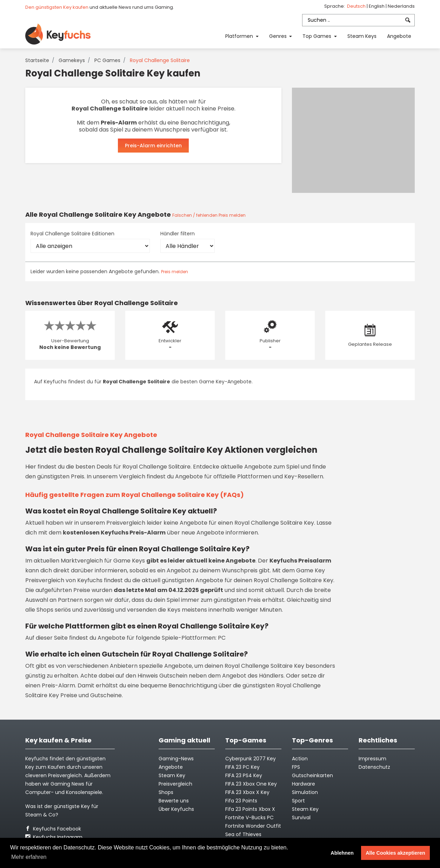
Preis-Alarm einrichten (153, 146)
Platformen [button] (240, 36)
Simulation (305, 792)
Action (300, 759)
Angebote (399, 36)
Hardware (304, 784)
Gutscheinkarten (312, 775)
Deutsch (357, 6)
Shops (166, 792)
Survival (301, 817)
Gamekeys (72, 60)
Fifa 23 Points (241, 801)
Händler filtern (178, 234)
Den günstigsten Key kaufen (57, 7)
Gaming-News (176, 759)
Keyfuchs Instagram (54, 837)
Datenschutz (374, 767)
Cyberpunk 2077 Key (251, 759)
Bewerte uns (174, 801)
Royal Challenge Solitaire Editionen (72, 234)
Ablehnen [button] (342, 853)
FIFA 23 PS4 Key (244, 775)
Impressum (372, 759)
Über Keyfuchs (176, 809)
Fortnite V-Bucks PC (249, 817)
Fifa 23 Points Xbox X (250, 809)
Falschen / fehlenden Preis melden (209, 215)
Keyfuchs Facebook (53, 829)
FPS (296, 767)
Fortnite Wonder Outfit (253, 826)
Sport (298, 801)
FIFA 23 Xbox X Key (247, 792)
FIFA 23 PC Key (242, 767)
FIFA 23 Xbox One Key (251, 784)
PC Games (107, 60)
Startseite (37, 60)
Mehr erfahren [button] (29, 857)
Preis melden (175, 272)
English (377, 6)
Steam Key (305, 809)
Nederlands (401, 6)
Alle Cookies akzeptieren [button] (395, 853)
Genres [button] (279, 36)
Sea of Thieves (243, 834)
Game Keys (129, 561)
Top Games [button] (318, 36)
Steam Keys (362, 36)
